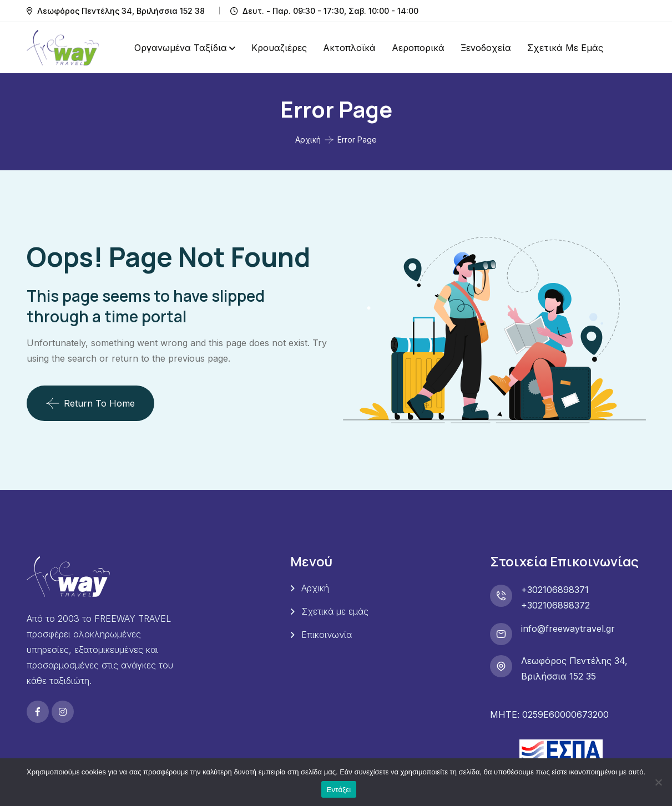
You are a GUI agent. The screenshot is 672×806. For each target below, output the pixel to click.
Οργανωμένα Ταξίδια (181, 48)
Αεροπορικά (418, 48)
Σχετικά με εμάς (565, 48)
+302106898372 (555, 605)
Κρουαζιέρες (279, 48)
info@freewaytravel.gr (568, 628)
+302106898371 (555, 590)
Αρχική (308, 140)
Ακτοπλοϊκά (349, 48)
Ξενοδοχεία (486, 48)
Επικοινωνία (327, 635)
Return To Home (90, 403)
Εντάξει (339, 790)
